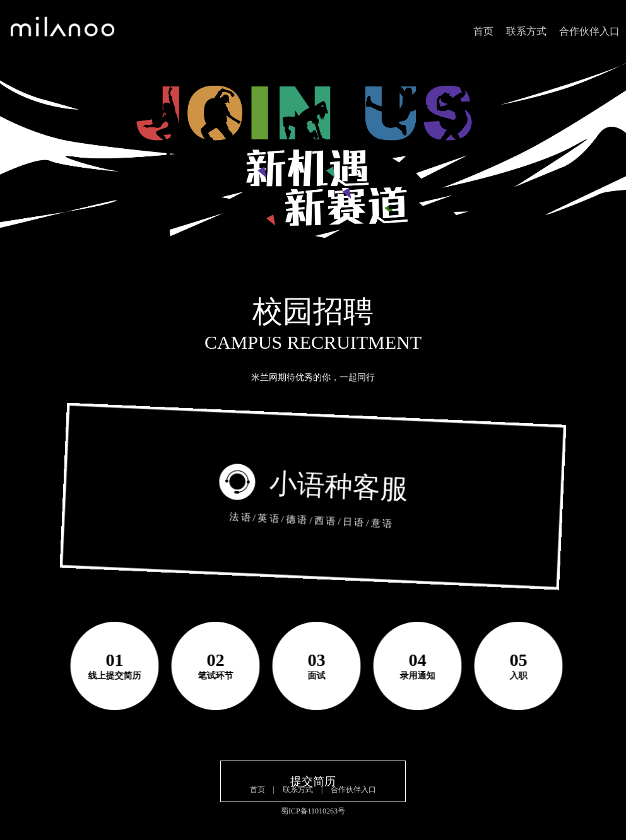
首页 (483, 31)
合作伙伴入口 (589, 31)
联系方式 (526, 31)
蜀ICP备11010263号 (313, 811)
